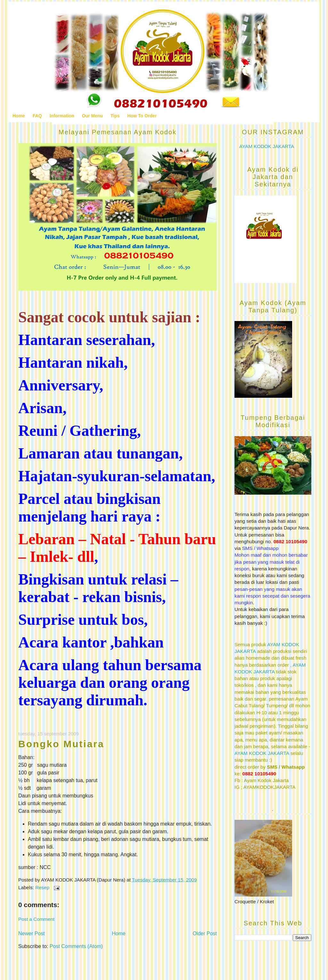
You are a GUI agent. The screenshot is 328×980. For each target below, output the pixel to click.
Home (19, 116)
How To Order (142, 116)
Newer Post (32, 933)
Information (62, 116)
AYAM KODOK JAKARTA (267, 146)
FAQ (37, 116)
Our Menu (92, 116)
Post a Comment (36, 919)
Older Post (205, 933)
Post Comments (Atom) (76, 946)
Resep (42, 887)
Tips (115, 116)
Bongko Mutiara (61, 744)
